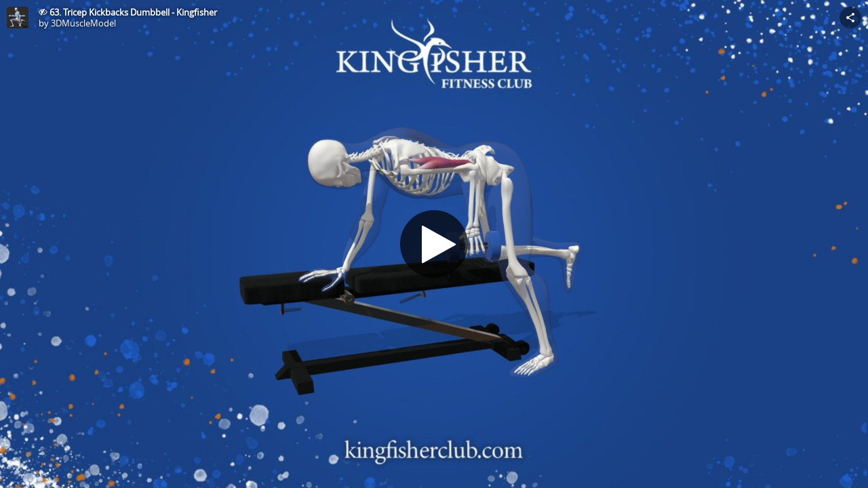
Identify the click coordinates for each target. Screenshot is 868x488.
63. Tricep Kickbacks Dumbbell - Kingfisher (133, 12)
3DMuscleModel (83, 23)
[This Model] (18, 18)
